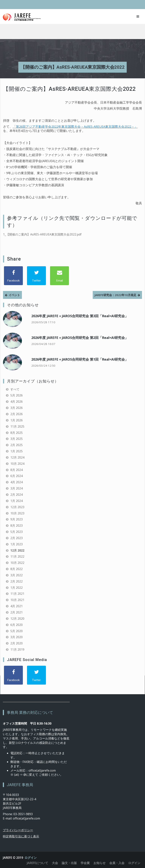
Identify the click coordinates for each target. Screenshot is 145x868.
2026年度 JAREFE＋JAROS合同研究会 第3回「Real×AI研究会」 (80, 316)
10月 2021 (17, 600)
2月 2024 (17, 495)
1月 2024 (17, 501)
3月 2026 (17, 408)
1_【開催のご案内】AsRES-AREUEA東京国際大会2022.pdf (42, 234)
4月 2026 (17, 402)
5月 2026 (17, 395)
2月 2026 (17, 414)
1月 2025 (17, 451)
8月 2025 (17, 433)
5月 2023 (17, 532)
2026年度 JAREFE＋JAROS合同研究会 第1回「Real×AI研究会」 (80, 359)
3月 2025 (17, 439)
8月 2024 (17, 470)
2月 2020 (17, 643)
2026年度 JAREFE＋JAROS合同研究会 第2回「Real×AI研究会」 (80, 338)
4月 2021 (17, 606)
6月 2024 (17, 476)
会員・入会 (117, 863)
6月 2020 (17, 625)
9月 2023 (17, 519)
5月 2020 (17, 631)
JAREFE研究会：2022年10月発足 (115, 295)
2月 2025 (17, 445)
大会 (55, 863)
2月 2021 (17, 612)
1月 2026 (17, 420)
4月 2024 (17, 482)
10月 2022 (17, 563)
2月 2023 (17, 538)
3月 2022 (17, 575)
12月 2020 (17, 619)
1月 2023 (17, 544)
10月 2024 (17, 464)
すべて (15, 389)
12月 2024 (17, 457)
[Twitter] (36, 276)
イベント (14, 295)
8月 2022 (17, 569)
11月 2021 (17, 594)
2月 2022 (17, 581)
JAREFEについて (37, 863)
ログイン (31, 858)
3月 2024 (17, 488)
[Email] (59, 276)
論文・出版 (69, 863)
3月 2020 (17, 637)
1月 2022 (17, 588)
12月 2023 (17, 507)
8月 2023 (17, 526)
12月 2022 (17, 550)
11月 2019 (17, 649)
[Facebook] (13, 276)
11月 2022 (17, 556)
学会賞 (85, 863)
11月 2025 (17, 426)
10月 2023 (17, 513)
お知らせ (99, 863)
